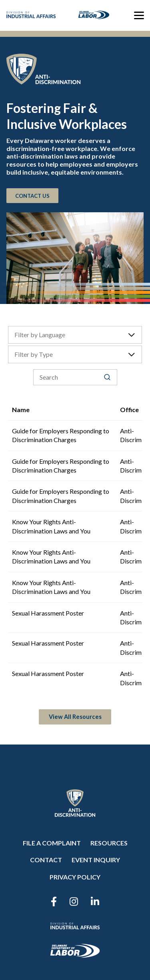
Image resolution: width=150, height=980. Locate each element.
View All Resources (75, 717)
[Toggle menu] (139, 15)
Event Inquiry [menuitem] (96, 860)
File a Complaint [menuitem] (52, 843)
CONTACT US (32, 195)
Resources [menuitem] (109, 843)
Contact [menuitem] (46, 860)
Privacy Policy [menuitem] (75, 877)
